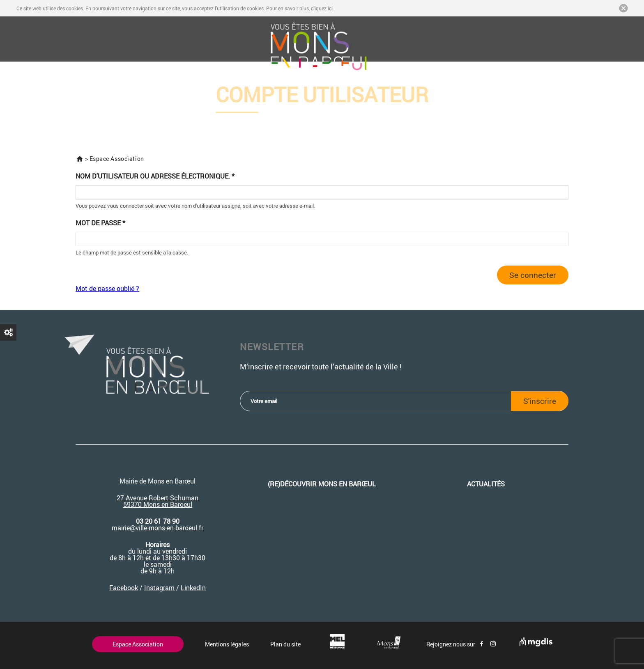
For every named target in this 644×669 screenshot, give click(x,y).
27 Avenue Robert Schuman (158, 498)
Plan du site (285, 644)
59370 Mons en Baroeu (157, 504)
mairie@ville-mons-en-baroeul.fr (158, 528)
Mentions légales (227, 644)
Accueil (80, 159)
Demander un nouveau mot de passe (8, 332)
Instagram (159, 588)
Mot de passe (100, 223)
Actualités (486, 484)
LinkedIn (193, 588)
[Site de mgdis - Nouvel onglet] (536, 644)
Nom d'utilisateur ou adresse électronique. (155, 176)
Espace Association (138, 644)
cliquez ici (322, 8)
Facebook (124, 588)
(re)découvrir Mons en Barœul (322, 484)
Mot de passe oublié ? (107, 289)
